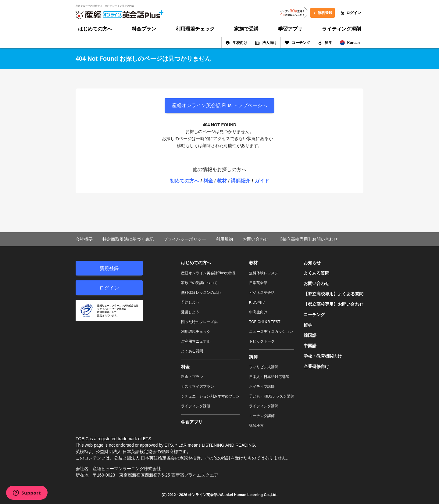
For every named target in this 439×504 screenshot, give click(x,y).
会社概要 (84, 239)
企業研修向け (316, 366)
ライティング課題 (196, 406)
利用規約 (224, 239)
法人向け (266, 43)
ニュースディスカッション (271, 332)
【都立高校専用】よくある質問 (334, 294)
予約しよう (190, 302)
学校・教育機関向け (323, 356)
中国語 (310, 346)
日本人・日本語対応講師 (269, 377)
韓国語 (310, 335)
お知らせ (312, 263)
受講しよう (190, 312)
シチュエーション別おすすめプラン (210, 396)
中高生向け (258, 312)
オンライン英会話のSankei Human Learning (225, 495)
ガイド (262, 181)
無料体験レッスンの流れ (201, 293)
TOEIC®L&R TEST (265, 322)
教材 (222, 181)
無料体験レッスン (264, 273)
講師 (253, 357)
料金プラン (144, 29)
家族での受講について (199, 283)
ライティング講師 (264, 406)
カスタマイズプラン (198, 387)
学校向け (236, 43)
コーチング (297, 43)
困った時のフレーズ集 (199, 322)
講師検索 (256, 426)
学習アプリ (290, 29)
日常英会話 (258, 283)
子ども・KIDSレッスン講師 (272, 396)
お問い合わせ (255, 239)
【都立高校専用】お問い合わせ (308, 239)
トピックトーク (262, 341)
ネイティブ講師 (262, 387)
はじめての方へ (95, 29)
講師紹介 (241, 181)
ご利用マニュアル (196, 341)
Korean (350, 43)
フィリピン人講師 (264, 367)
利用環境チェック (195, 29)
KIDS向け (257, 302)
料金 (208, 181)
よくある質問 (192, 351)
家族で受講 (246, 29)
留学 (325, 43)
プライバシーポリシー (185, 239)
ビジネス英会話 (262, 293)
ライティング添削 (341, 29)
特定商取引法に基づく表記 (128, 239)
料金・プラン (192, 377)
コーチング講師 (262, 416)
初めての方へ (184, 181)
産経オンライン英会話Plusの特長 (208, 273)
